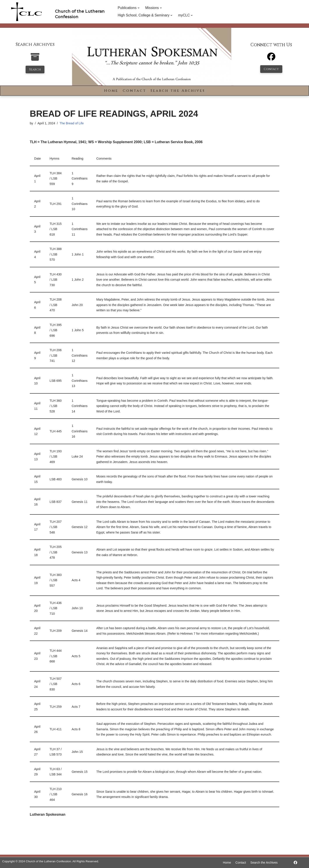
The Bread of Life (72, 123)
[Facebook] (271, 59)
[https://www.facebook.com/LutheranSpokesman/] (295, 863)
